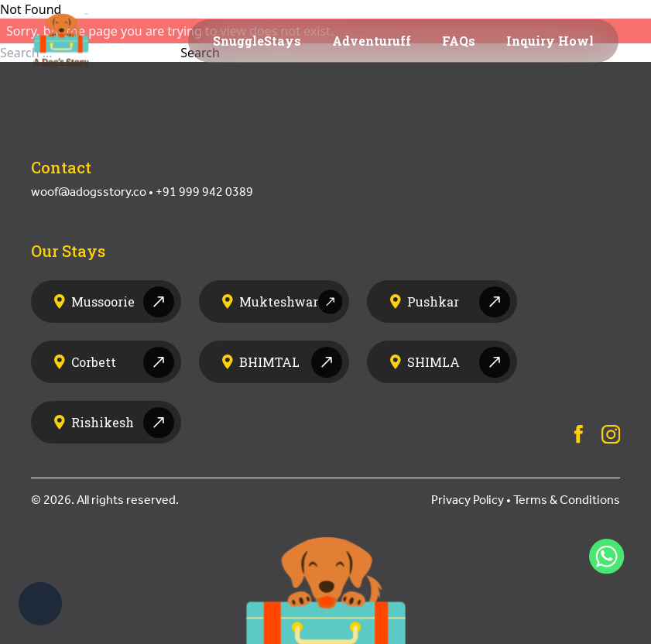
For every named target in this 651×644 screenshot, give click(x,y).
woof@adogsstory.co (89, 192)
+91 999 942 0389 (204, 192)
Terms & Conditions (567, 500)
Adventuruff (372, 41)
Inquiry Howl (550, 41)
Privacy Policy (468, 500)
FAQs (459, 41)
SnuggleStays (257, 41)
